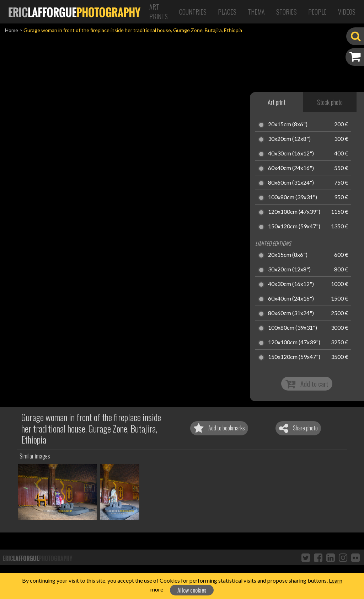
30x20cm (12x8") (289, 139)
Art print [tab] (277, 102)
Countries (193, 12)
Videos (347, 12)
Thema (256, 12)
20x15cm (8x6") (288, 124)
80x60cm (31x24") (291, 183)
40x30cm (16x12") (291, 154)
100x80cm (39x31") (293, 197)
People (317, 12)
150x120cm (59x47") (294, 227)
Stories (287, 12)
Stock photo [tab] (330, 102)
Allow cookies (192, 590)
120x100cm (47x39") (294, 212)
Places (227, 12)
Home (12, 30)
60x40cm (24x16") (291, 168)
